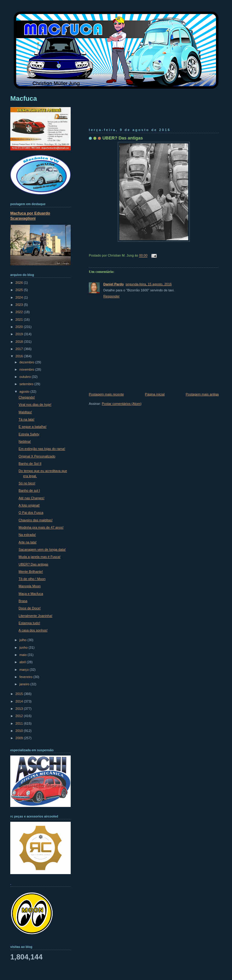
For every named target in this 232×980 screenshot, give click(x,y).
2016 (20, 356)
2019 (20, 334)
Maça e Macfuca (31, 594)
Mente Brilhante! (31, 572)
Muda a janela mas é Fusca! (40, 557)
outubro (26, 377)
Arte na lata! (28, 542)
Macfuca (24, 98)
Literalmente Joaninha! (36, 616)
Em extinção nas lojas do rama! (42, 449)
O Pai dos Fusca (31, 513)
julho (23, 640)
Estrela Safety (29, 434)
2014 (20, 701)
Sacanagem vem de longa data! (42, 549)
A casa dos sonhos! (33, 630)
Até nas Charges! (32, 498)
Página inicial (155, 394)
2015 (20, 694)
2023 (20, 305)
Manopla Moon (30, 586)
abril (23, 662)
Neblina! (25, 441)
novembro (27, 369)
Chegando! (27, 397)
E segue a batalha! (33, 427)
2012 (20, 716)
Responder (111, 296)
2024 (20, 297)
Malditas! (25, 412)
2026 (20, 283)
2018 (20, 342)
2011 (20, 723)
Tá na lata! (27, 419)
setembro (27, 384)
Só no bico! (27, 483)
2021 (20, 320)
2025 (20, 290)
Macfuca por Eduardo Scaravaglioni (30, 216)
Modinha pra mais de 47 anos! (41, 527)
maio (23, 655)
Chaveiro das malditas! (36, 520)
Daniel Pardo (114, 284)
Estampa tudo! (29, 623)
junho (24, 647)
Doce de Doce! (30, 608)
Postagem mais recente (106, 394)
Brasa (23, 601)
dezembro (27, 362)
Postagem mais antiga (202, 394)
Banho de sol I (29, 490)
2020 (20, 327)
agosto (25, 392)
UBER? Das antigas (123, 138)
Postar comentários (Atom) (122, 404)
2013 (20, 709)
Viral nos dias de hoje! (35, 405)
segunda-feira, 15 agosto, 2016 (149, 284)
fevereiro (26, 677)
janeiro (25, 684)
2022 (20, 312)
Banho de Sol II (30, 464)
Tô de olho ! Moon (32, 579)
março (24, 670)
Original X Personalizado (37, 456)
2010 (20, 731)
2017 (20, 349)
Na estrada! (27, 535)
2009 (20, 738)
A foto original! (29, 505)
